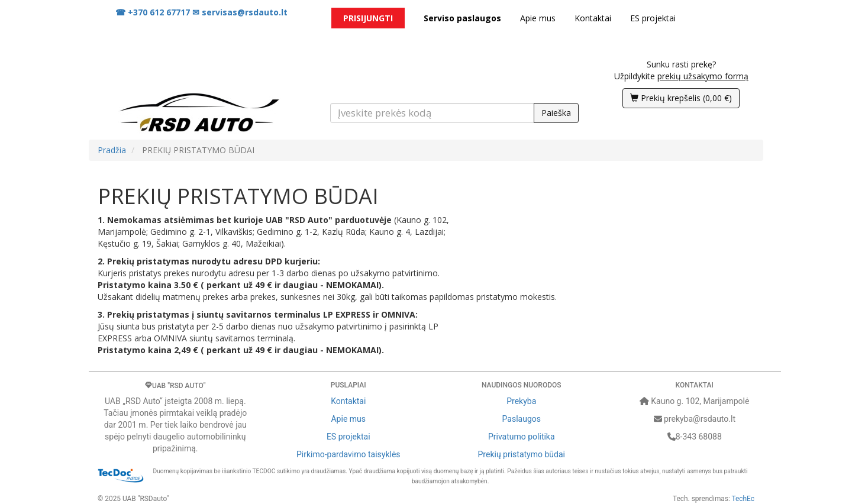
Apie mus (538, 18)
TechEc (743, 499)
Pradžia (112, 150)
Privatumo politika (522, 437)
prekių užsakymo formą (703, 76)
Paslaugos (522, 419)
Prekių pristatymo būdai (522, 454)
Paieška (556, 113)
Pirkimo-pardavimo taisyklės (348, 454)
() (681, 98)
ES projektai (653, 18)
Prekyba (521, 401)
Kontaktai (593, 18)
